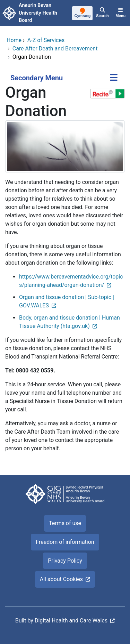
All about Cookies (61, 579)
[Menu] (121, 13)
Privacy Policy (65, 561)
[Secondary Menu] (114, 78)
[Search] (102, 13)
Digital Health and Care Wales (71, 621)
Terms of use (65, 523)
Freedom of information (65, 542)
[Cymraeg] (83, 14)
